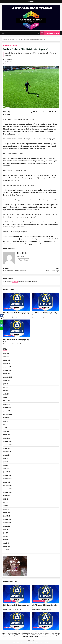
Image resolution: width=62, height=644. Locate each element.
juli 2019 (5, 529)
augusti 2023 (7, 455)
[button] (3, 33)
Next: (45, 270)
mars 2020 (6, 509)
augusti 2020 (7, 496)
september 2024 (8, 414)
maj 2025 (6, 391)
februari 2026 (7, 360)
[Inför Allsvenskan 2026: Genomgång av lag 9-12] (17, 328)
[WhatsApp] (2, 322)
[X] (2, 319)
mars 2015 (6, 550)
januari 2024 (6, 438)
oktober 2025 (7, 374)
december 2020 (7, 489)
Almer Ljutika (8, 59)
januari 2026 (7, 363)
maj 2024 (6, 428)
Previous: (17, 270)
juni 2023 (6, 462)
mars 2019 (6, 543)
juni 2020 (6, 502)
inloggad (15, 282)
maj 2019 (6, 536)
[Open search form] (38, 33)
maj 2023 (6, 465)
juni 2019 (6, 533)
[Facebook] (2, 316)
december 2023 (7, 441)
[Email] (2, 325)
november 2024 (7, 408)
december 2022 (7, 475)
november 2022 (7, 479)
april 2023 (6, 468)
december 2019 (7, 519)
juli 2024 (6, 421)
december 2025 (7, 367)
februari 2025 (7, 401)
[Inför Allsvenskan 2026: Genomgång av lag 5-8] (45, 302)
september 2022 (8, 485)
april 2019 (6, 540)
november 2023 (7, 445)
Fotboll (15, 45)
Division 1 (9, 45)
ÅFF (5, 45)
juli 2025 (6, 384)
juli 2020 (6, 499)
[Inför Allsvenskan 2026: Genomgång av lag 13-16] (45, 621)
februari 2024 (7, 435)
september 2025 (8, 377)
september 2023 (8, 452)
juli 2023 (6, 458)
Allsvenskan (8, 309)
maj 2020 (6, 506)
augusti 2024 (7, 418)
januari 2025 (6, 404)
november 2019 (7, 523)
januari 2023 (6, 472)
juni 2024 (6, 424)
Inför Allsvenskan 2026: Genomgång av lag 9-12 (16, 341)
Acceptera (31, 640)
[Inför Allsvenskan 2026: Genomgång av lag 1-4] (17, 302)
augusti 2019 (7, 526)
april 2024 (6, 431)
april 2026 (6, 353)
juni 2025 (6, 387)
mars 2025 (6, 397)
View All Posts (23, 260)
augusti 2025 (7, 380)
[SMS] (2, 328)
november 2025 (7, 370)
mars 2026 (6, 357)
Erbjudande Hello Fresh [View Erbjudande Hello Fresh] (50, 33)
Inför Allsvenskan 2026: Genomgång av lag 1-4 (17, 314)
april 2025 (6, 394)
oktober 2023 (7, 448)
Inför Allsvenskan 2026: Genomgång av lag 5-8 (45, 314)
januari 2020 (7, 516)
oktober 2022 (7, 482)
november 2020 (7, 492)
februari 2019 (7, 546)
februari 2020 (7, 513)
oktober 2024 (7, 411)
